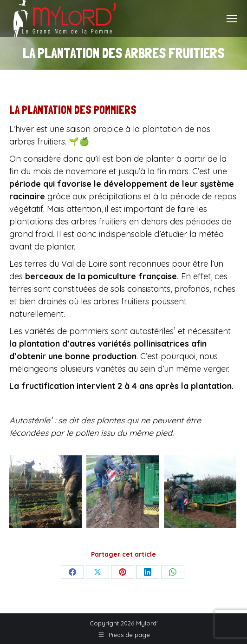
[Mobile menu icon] (232, 19)
